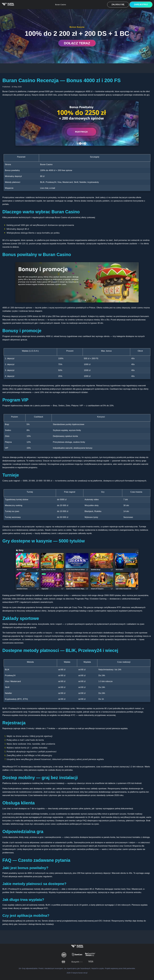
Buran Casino (61, 5)
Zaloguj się (118, 5)
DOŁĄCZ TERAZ (77, 43)
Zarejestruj (141, 5)
